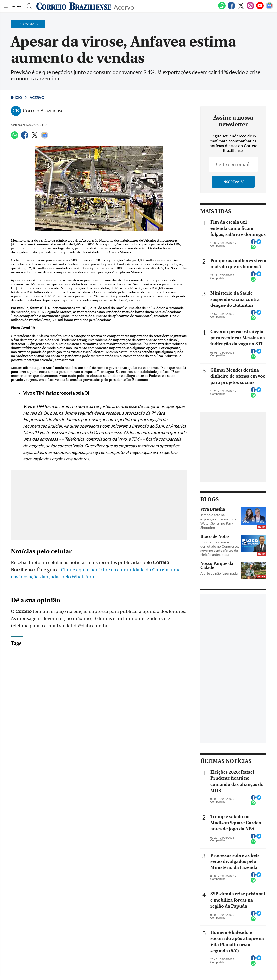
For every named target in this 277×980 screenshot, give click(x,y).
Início (16, 97)
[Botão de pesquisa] (28, 6)
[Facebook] (231, 8)
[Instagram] (250, 8)
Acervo (124, 7)
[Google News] (269, 8)
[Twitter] (241, 8)
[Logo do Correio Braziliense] (74, 6)
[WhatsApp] (222, 8)
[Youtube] (260, 8)
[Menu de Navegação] (13, 6)
